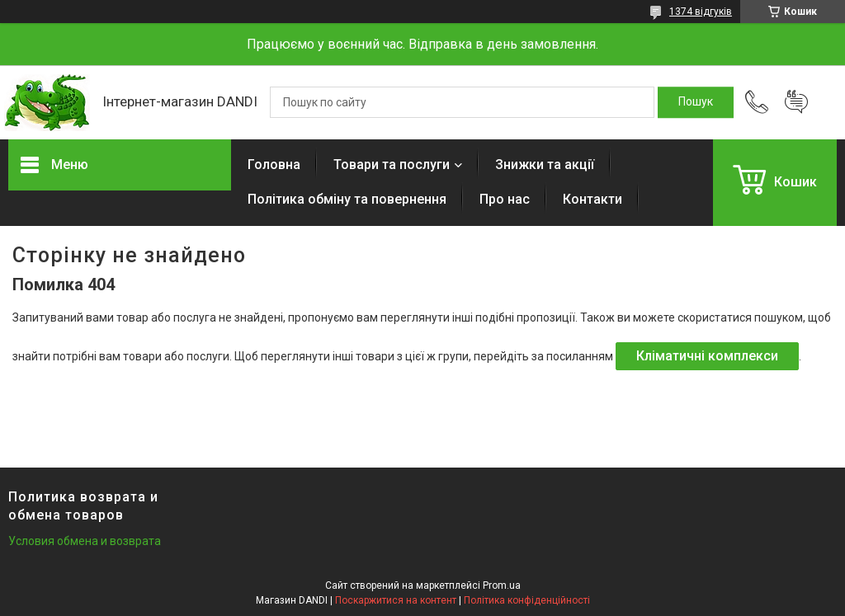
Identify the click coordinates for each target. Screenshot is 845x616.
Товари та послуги (392, 165)
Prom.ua (502, 585)
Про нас (505, 199)
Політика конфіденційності (527, 600)
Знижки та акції (545, 165)
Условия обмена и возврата (85, 541)
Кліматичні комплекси (707, 356)
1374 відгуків (701, 12)
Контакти (592, 199)
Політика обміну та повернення (347, 199)
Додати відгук (796, 102)
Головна (274, 165)
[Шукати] (696, 102)
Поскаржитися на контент (396, 600)
